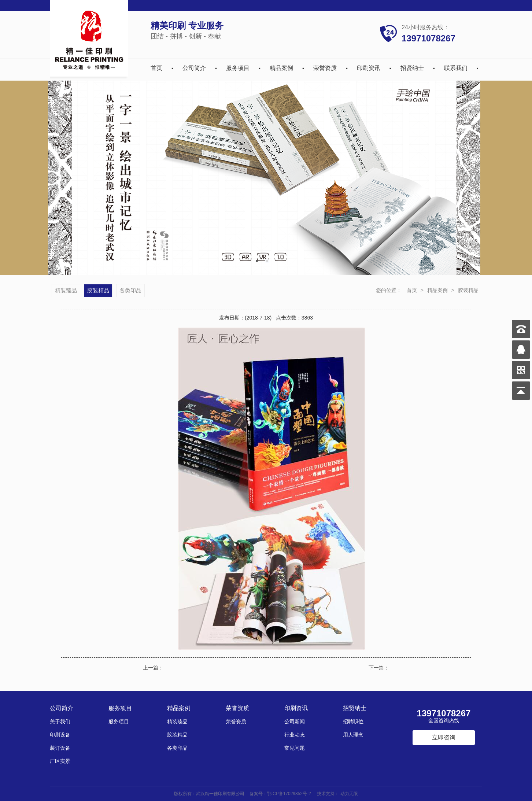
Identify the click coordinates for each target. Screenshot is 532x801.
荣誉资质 (325, 68)
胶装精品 (468, 290)
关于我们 (60, 721)
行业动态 (295, 735)
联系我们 (456, 68)
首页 (156, 68)
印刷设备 (60, 735)
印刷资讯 (369, 68)
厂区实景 (60, 761)
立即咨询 (444, 737)
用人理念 (353, 735)
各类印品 (130, 290)
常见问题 (295, 748)
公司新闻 (295, 721)
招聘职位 (353, 721)
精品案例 (281, 68)
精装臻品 (66, 290)
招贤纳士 (412, 68)
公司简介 (194, 68)
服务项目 (238, 68)
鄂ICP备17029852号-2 (289, 794)
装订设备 (60, 748)
